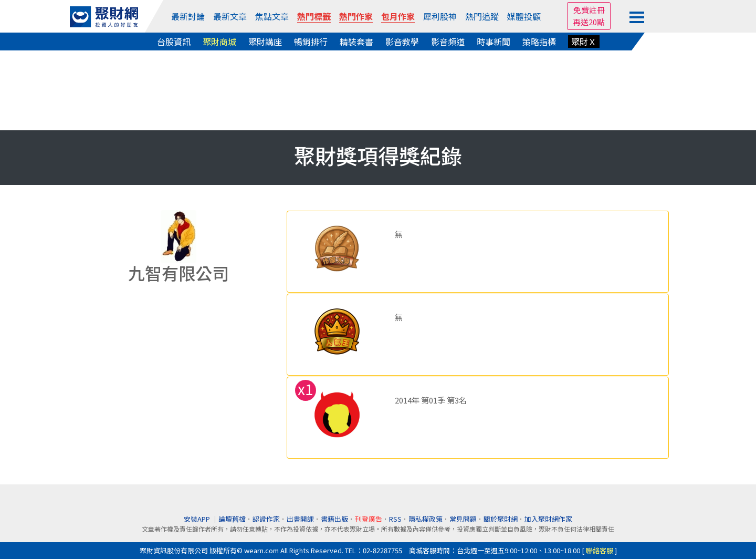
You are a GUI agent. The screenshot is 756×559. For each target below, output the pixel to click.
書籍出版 (334, 519)
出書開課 (300, 519)
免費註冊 (589, 10)
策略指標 (539, 42)
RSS (395, 519)
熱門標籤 (314, 16)
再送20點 (589, 22)
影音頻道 (448, 42)
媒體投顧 (524, 16)
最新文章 (230, 16)
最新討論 (188, 16)
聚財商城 (219, 42)
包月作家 (398, 16)
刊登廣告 (369, 519)
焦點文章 (272, 16)
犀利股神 (440, 16)
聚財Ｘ (584, 42)
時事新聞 (493, 42)
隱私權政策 (426, 519)
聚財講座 (265, 42)
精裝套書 (356, 42)
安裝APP (198, 519)
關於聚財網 (501, 519)
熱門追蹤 (482, 16)
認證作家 (266, 519)
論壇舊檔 (232, 519)
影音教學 (402, 42)
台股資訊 (174, 42)
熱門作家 (356, 16)
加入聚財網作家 (548, 519)
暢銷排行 (311, 42)
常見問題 (463, 519)
